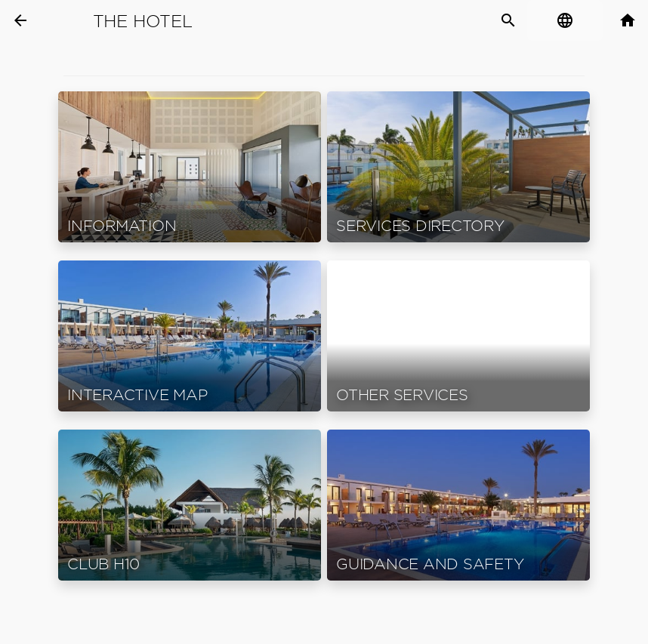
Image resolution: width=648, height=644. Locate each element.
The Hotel (143, 21)
